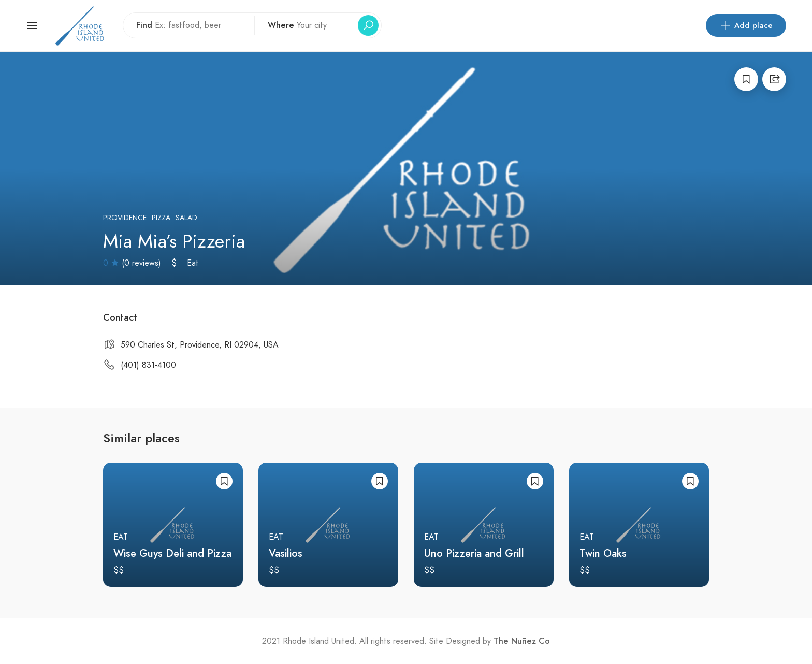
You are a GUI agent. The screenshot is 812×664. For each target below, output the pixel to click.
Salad (186, 218)
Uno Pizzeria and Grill (474, 553)
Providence (125, 218)
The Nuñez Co (522, 641)
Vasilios (286, 553)
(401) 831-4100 (148, 365)
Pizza (161, 218)
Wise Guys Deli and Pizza (172, 553)
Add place (746, 25)
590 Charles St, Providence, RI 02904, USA (200, 345)
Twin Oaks (603, 553)
